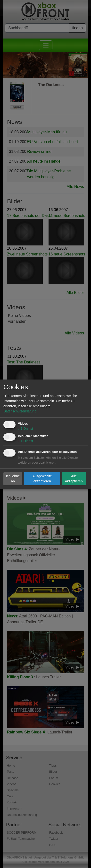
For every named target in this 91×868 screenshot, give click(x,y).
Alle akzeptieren (74, 479)
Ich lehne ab (13, 479)
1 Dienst (25, 429)
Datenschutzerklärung (20, 411)
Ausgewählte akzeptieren (42, 479)
